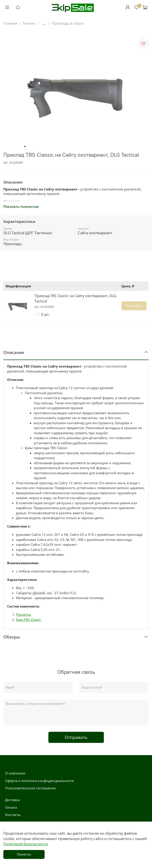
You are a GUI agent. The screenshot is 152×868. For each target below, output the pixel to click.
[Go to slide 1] (25, 146)
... (44, 23)
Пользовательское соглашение (30, 788)
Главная (10, 23)
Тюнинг (29, 23)
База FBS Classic (28, 620)
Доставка (12, 800)
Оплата (11, 807)
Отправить (76, 737)
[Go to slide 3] (31, 146)
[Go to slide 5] (37, 146)
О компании (15, 773)
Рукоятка (23, 614)
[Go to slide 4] (34, 146)
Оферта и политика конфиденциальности (39, 781)
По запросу (134, 306)
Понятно (24, 854)
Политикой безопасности (26, 844)
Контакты (13, 815)
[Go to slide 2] (28, 146)
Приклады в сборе (68, 23)
